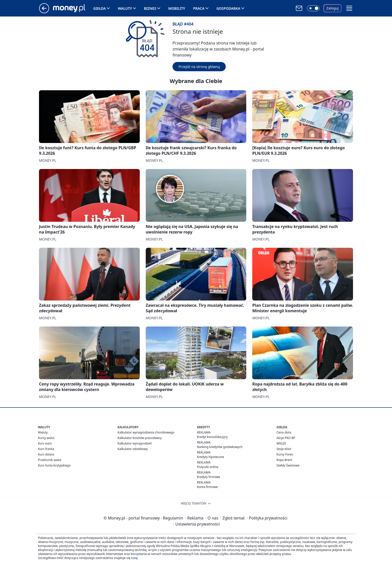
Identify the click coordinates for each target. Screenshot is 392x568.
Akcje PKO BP (286, 438)
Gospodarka (228, 8)
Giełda (99, 8)
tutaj (134, 558)
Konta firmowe (207, 487)
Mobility (177, 8)
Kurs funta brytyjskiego (54, 465)
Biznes (150, 8)
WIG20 (281, 443)
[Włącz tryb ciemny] (313, 8)
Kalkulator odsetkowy (133, 449)
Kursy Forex (285, 454)
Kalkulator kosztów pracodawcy (140, 438)
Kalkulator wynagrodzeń (135, 443)
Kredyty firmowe (209, 477)
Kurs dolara (46, 454)
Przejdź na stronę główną (199, 67)
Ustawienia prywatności (196, 524)
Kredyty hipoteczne (210, 457)
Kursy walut (46, 438)
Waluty (125, 8)
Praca (199, 8)
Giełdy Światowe (288, 465)
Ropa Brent (284, 460)
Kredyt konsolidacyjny (212, 437)
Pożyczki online (208, 467)
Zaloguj (333, 8)
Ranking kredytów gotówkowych (220, 447)
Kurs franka (46, 449)
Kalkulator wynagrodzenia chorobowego (146, 432)
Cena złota (284, 432)
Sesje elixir (284, 449)
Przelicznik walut (50, 460)
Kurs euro (45, 443)
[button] (349, 8)
